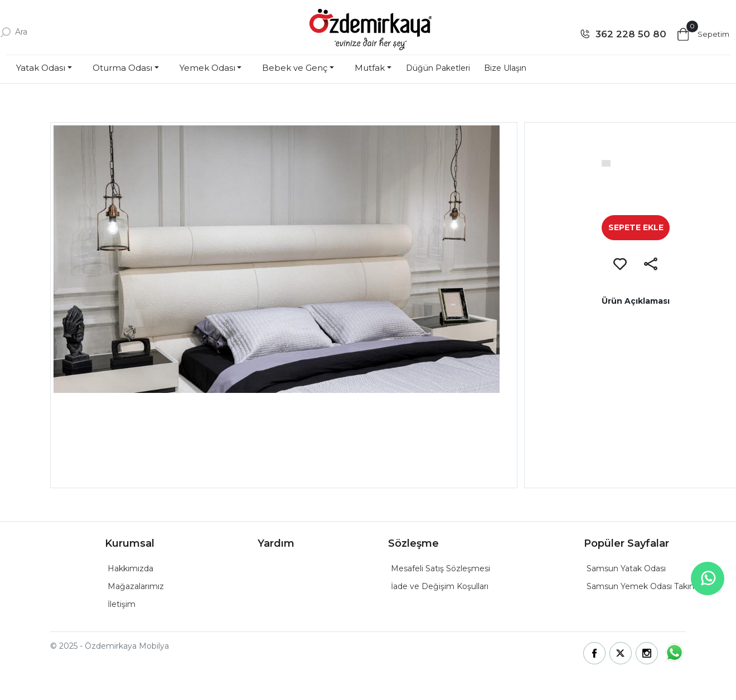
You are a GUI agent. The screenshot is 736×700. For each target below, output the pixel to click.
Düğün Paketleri (438, 68)
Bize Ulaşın (505, 68)
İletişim (122, 604)
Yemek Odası (207, 68)
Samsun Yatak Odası (626, 568)
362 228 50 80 (631, 34)
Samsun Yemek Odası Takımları (647, 586)
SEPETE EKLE (636, 227)
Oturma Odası (122, 68)
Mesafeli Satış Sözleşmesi (440, 568)
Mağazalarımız (136, 586)
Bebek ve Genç (295, 68)
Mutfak (370, 68)
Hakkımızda (130, 568)
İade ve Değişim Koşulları (440, 586)
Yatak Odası (41, 68)
